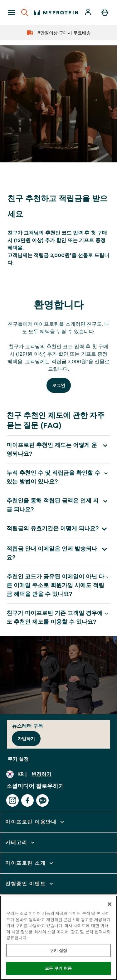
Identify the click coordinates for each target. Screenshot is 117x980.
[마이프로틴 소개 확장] (30, 863)
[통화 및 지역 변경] (58, 774)
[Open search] (25, 12)
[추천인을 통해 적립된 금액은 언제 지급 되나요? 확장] (58, 505)
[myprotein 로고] (56, 12)
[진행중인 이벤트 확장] (30, 884)
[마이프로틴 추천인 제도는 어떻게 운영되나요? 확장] (58, 449)
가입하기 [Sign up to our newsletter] (26, 739)
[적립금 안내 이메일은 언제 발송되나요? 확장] (58, 553)
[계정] (89, 12)
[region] (58, 938)
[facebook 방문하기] (27, 800)
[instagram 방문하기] (12, 800)
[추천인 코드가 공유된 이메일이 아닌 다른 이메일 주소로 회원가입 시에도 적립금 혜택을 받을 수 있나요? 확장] (58, 585)
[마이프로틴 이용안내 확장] (35, 822)
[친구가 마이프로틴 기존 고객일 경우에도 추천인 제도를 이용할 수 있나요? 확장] (58, 617)
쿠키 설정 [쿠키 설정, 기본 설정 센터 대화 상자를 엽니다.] (58, 950)
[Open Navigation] (12, 12)
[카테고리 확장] (21, 843)
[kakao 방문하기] (42, 800)
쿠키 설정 (18, 759)
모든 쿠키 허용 (58, 968)
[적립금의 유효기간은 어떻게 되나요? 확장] (58, 529)
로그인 (59, 385)
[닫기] (110, 904)
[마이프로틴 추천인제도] (58, 163)
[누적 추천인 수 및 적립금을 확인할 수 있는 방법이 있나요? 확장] (58, 477)
